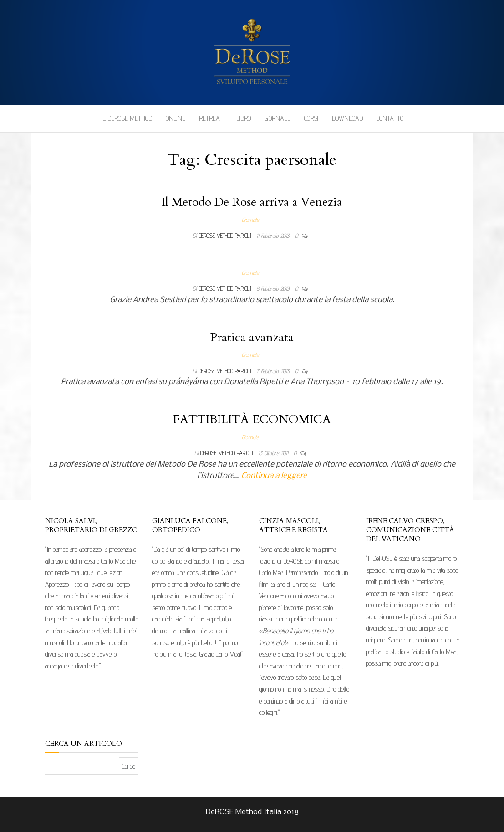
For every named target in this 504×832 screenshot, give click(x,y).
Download (347, 118)
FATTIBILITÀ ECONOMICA (252, 419)
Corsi (311, 118)
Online (176, 118)
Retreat (211, 118)
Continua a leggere (274, 476)
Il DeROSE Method (127, 118)
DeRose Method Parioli (226, 236)
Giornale (277, 118)
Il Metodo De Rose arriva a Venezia (252, 202)
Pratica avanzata (252, 337)
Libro (244, 118)
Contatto (390, 118)
